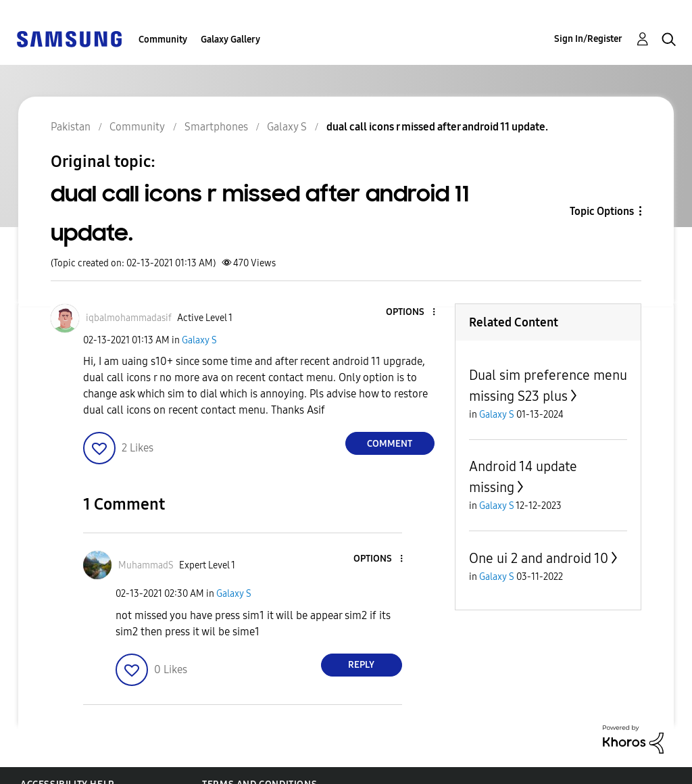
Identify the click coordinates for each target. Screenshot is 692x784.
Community (163, 40)
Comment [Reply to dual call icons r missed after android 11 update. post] (390, 444)
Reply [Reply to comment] (361, 665)
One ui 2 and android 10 (539, 558)
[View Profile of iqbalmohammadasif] (129, 318)
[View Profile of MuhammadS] (146, 565)
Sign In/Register (588, 39)
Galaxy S (199, 340)
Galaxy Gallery (230, 40)
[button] (411, 313)
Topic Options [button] (602, 211)
